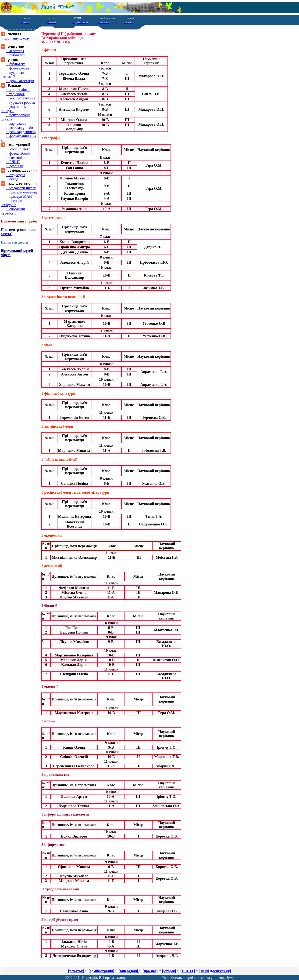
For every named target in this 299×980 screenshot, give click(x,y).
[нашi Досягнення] (215, 971)
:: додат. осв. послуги (13, 109)
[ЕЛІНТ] (188, 971)
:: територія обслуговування (18, 96)
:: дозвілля (15, 166)
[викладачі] (129, 971)
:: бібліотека (16, 64)
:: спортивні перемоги (13, 211)
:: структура (16, 175)
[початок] (76, 971)
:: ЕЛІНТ (13, 162)
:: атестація (15, 51)
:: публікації (16, 55)
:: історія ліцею (18, 90)
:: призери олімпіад (22, 192)
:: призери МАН (19, 196)
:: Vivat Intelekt (18, 149)
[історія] (169, 971)
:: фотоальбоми (18, 153)
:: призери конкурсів (11, 203)
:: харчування (17, 123)
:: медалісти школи (21, 188)
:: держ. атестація (20, 81)
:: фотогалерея (18, 68)
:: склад (12, 179)
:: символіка (16, 158)
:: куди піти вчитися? (12, 75)
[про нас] (150, 971)
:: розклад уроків (20, 128)
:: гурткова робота (21, 102)
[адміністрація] (101, 971)
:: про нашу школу (15, 38)
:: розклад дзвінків (21, 132)
